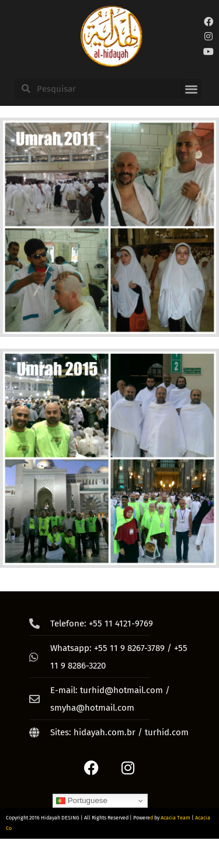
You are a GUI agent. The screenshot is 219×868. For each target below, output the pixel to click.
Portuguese (82, 801)
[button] (191, 89)
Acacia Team (175, 818)
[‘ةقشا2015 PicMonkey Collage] (109, 458)
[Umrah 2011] (109, 227)
